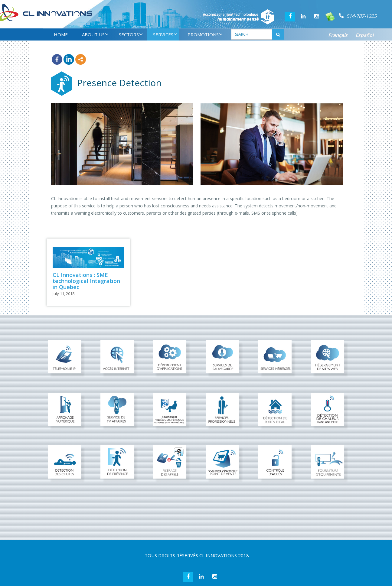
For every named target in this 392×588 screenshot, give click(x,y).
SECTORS (131, 34)
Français (338, 35)
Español (364, 35)
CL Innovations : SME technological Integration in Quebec (86, 281)
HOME (61, 34)
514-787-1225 (361, 16)
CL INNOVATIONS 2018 (224, 555)
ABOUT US (95, 34)
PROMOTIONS (205, 34)
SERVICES (165, 34)
